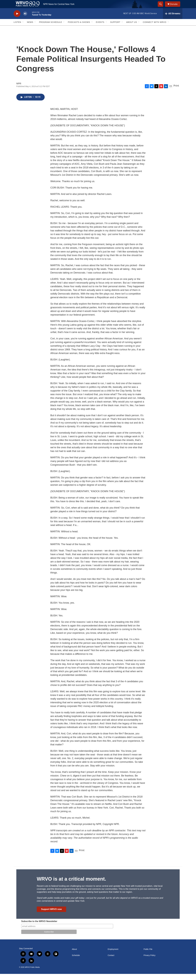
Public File (148, 955)
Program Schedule (50, 28)
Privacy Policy (150, 961)
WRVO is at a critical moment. (71, 885)
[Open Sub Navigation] (23, 28)
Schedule (76, 961)
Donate (175, 7)
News (30, 28)
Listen (17, 28)
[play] (17, 20)
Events (100, 28)
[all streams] (173, 20)
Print (176, 92)
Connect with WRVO (155, 28)
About (74, 955)
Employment (113, 955)
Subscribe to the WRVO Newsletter (39, 927)
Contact (111, 961)
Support (115, 28)
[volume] (25, 20)
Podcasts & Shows (79, 28)
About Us (132, 28)
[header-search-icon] (162, 7)
